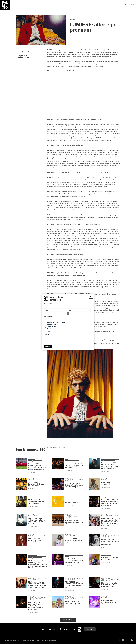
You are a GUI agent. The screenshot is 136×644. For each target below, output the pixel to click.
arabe (67, 459)
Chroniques (87, 5)
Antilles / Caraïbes (39, 536)
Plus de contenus (68, 620)
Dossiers (95, 5)
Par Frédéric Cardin (106, 487)
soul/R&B (31, 479)
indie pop (28, 51)
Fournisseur (50, 329)
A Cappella (32, 459)
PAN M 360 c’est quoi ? (51, 640)
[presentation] (57, 339)
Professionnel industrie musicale (56, 322)
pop (102, 460)
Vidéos (80, 5)
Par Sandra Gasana (33, 489)
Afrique (104, 479)
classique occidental (35, 460)
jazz (66, 480)
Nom (70, 310)
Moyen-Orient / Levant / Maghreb (72, 461)
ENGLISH (120, 5)
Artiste (49, 331)
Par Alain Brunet (32, 472)
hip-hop (112, 516)
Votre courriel (48, 304)
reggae (67, 556)
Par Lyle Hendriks (105, 528)
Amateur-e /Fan (51, 325)
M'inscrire (90, 629)
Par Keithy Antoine (69, 566)
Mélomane (50, 320)
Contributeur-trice (52, 327)
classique (31, 461)
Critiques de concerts (49, 5)
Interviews (69, 5)
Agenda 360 (61, 5)
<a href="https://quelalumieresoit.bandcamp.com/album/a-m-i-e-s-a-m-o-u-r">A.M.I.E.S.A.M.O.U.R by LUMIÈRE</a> (31, 94)
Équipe (42, 640)
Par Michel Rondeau (33, 507)
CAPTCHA (47, 335)
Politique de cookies (26, 640)
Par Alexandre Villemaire (70, 506)
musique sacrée (78, 555)
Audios (75, 5)
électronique (32, 516)
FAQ (33, 640)
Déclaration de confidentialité (12, 640)
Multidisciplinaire (110, 460)
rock (69, 480)
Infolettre (37, 640)
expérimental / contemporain (110, 459)
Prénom (46, 310)
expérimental (35, 579)
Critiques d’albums (36, 5)
